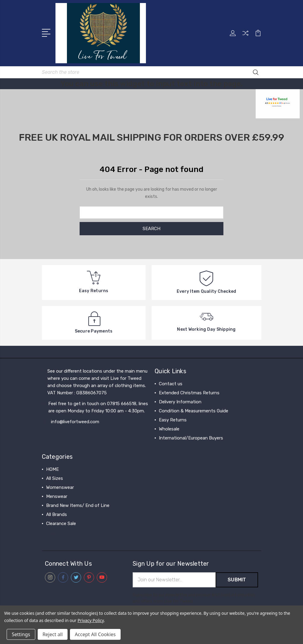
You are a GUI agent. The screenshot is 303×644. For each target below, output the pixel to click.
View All (55, 533)
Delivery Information (180, 402)
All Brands (57, 514)
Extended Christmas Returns (189, 393)
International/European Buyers (191, 438)
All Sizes (55, 478)
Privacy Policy (91, 620)
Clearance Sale (61, 524)
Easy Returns (173, 420)
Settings (21, 634)
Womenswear (60, 487)
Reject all (53, 634)
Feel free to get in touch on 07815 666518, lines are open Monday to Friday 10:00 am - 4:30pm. (98, 407)
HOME (52, 469)
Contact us (171, 384)
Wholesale (169, 429)
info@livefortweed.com (75, 422)
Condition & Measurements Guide (194, 411)
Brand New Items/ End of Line (78, 505)
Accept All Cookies (95, 634)
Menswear (57, 496)
